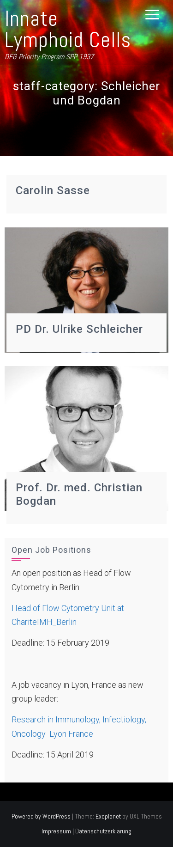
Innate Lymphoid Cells (68, 29)
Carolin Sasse (53, 190)
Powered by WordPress (41, 816)
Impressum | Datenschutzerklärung (86, 831)
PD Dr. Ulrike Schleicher (79, 329)
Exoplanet (108, 816)
